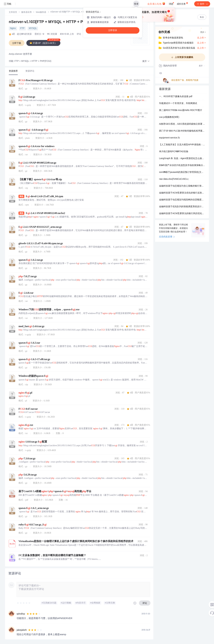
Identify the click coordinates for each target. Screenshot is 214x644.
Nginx (13, 28)
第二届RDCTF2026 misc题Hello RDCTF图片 (181, 110)
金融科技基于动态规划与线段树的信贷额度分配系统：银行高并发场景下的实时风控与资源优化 (182, 200)
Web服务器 (41, 12)
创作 (202, 4)
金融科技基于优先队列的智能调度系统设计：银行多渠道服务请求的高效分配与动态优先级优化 (182, 207)
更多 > (203, 32)
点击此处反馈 (167, 237)
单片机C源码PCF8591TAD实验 (174, 152)
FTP (22, 28)
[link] (13, 12)
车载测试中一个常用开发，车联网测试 (178, 104)
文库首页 (13, 12)
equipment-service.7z (169, 138)
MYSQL (33, 28)
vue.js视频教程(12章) (169, 117)
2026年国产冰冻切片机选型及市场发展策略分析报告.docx (182, 165)
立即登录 (113, 30)
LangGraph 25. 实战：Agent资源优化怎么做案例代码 (182, 159)
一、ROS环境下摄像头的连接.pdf (176, 97)
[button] (146, 61)
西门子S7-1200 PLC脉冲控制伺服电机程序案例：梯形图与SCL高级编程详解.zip (182, 131)
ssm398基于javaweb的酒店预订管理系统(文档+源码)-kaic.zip (182, 172)
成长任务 (183, 3)
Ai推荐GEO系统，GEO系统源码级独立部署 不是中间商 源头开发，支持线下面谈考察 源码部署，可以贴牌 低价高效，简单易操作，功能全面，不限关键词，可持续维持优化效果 (182, 124)
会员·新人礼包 (156, 4)
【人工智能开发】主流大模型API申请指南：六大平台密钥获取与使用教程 (182, 145)
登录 (136, 4)
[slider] (24, 603)
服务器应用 (26, 12)
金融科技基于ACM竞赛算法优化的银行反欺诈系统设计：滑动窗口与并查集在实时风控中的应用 (182, 193)
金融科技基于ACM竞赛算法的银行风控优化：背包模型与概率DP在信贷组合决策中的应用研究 (182, 214)
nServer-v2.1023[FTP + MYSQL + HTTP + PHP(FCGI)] (55, 22)
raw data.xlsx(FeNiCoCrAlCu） (174, 179)
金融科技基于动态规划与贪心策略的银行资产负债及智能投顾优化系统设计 (182, 186)
